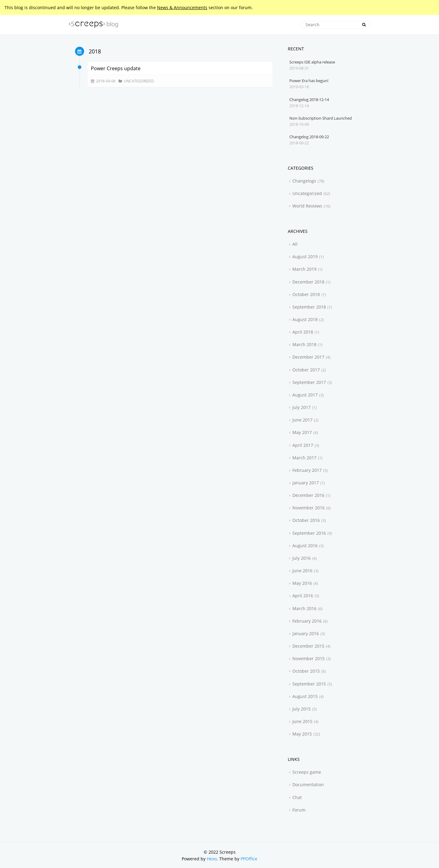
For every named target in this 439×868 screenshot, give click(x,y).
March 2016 (304, 608)
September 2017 (309, 382)
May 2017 (302, 432)
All (295, 244)
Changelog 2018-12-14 (309, 99)
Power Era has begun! (309, 81)
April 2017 (303, 445)
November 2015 (309, 658)
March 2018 (304, 344)
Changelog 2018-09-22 (309, 137)
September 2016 (309, 533)
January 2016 (306, 633)
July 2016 (302, 558)
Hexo (212, 859)
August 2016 (305, 546)
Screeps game (307, 772)
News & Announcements (182, 7)
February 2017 (307, 470)
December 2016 (308, 495)
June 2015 (302, 721)
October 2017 (306, 370)
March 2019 (304, 269)
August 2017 (305, 395)
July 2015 (302, 709)
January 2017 (306, 483)
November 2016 (309, 508)
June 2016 (302, 571)
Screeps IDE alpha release (312, 62)
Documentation (308, 785)
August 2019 (305, 257)
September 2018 (309, 307)
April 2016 (303, 596)
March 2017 (304, 458)
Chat (297, 797)
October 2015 (306, 671)
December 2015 (308, 646)
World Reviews (307, 206)
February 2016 (307, 621)
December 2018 (308, 282)
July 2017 (302, 407)
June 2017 (302, 420)
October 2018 (306, 294)
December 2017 (308, 357)
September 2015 (309, 684)
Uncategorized (139, 81)
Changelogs (304, 181)
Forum (299, 810)
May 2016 (302, 583)
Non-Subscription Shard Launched (321, 118)
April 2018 (303, 332)
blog (112, 24)
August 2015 (305, 696)
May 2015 (302, 734)
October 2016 (306, 520)
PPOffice (249, 859)
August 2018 (305, 319)
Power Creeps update (116, 68)
